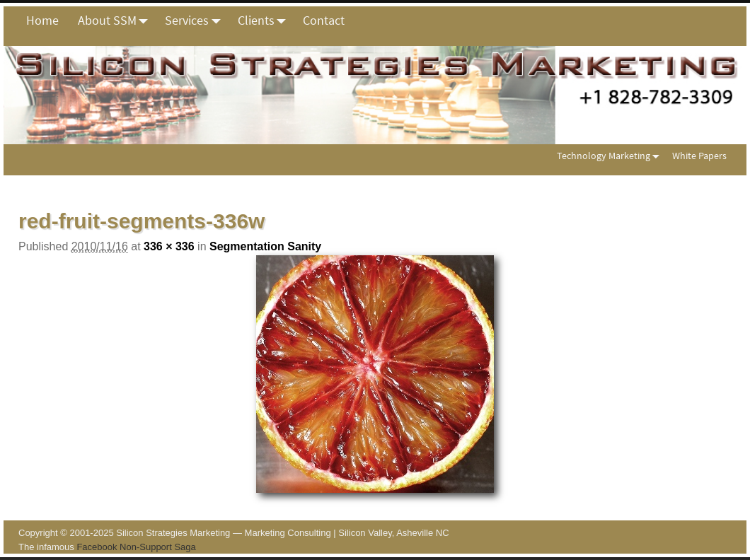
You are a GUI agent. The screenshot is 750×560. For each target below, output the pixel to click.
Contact (324, 20)
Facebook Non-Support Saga (136, 547)
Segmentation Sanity (265, 246)
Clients (266, 21)
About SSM (117, 21)
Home (42, 20)
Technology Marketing (611, 155)
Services (196, 21)
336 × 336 (169, 246)
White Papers (699, 156)
